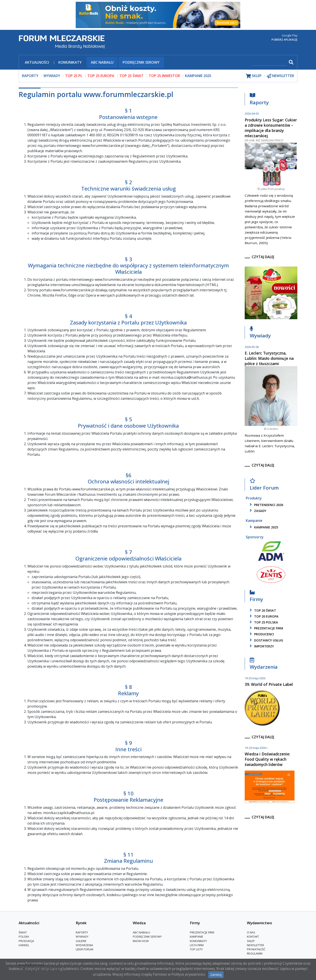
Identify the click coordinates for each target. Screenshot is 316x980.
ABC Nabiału (102, 62)
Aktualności (37, 62)
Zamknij (216, 975)
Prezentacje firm (266, 628)
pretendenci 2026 (266, 505)
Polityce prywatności (188, 974)
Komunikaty (70, 62)
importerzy (261, 646)
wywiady (52, 76)
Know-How (141, 941)
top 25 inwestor (164, 76)
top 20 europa (263, 616)
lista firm (197, 945)
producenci (261, 634)
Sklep (251, 941)
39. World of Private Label (269, 684)
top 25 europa (101, 76)
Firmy (256, 597)
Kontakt (253, 937)
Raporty (259, 100)
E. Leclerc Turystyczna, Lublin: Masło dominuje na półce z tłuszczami (269, 358)
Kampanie (197, 937)
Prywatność (256, 949)
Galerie (81, 941)
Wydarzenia (264, 665)
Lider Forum (264, 485)
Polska (24, 937)
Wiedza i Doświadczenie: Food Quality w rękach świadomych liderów (267, 759)
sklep (254, 76)
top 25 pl (74, 76)
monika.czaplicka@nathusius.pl (186, 377)
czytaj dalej (263, 257)
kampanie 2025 (263, 527)
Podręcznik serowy (141, 62)
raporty (30, 76)
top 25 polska (263, 622)
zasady (257, 511)
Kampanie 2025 (198, 76)
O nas (251, 932)
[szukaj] (269, 63)
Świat (23, 932)
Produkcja (26, 941)
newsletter (280, 76)
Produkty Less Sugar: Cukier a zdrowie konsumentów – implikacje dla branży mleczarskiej (271, 128)
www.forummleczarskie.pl (103, 146)
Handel (24, 945)
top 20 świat (262, 610)
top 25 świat (131, 76)
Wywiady (260, 333)
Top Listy (196, 949)
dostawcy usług (266, 640)
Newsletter (255, 945)
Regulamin (255, 953)
